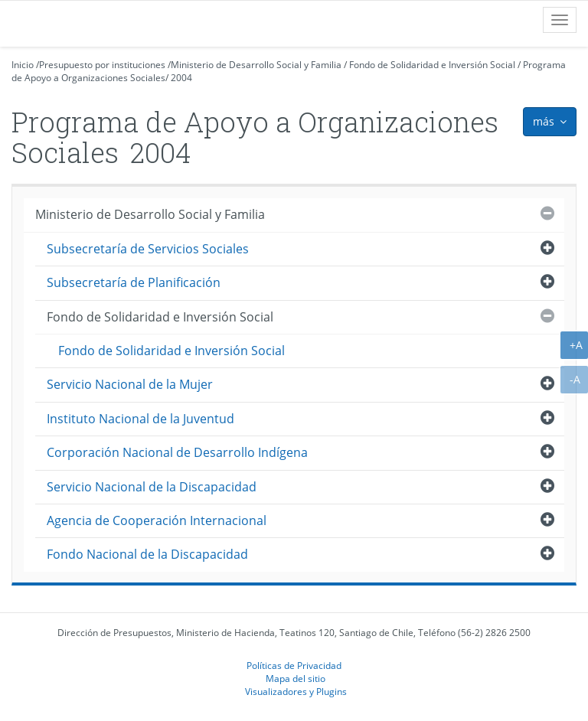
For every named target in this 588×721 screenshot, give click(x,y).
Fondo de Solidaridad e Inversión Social (432, 65)
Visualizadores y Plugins (296, 691)
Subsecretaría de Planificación (134, 282)
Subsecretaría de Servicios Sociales (148, 249)
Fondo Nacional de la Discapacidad (147, 554)
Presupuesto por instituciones (102, 65)
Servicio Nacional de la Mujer (130, 384)
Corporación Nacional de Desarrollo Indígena (177, 452)
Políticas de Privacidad (294, 665)
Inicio (23, 65)
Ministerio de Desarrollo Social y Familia (256, 65)
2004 (181, 78)
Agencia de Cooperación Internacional (157, 520)
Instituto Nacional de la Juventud (140, 419)
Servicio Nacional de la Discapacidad (152, 487)
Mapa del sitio (296, 678)
